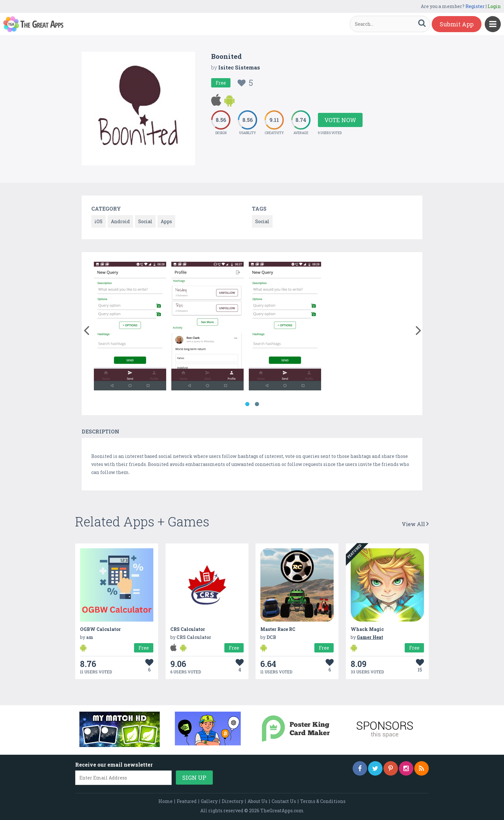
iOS (99, 221)
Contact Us (284, 801)
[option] (130, 327)
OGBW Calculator (100, 629)
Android (120, 221)
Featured (187, 801)
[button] (86, 329)
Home (166, 801)
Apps (166, 221)
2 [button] (257, 404)
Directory (233, 801)
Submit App (457, 24)
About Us (257, 801)
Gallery (209, 801)
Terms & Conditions (323, 801)
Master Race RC (278, 629)
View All (415, 524)
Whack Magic (367, 629)
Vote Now (340, 120)
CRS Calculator (188, 629)
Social (145, 221)
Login (494, 6)
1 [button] (247, 404)
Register (475, 6)
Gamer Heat (370, 637)
